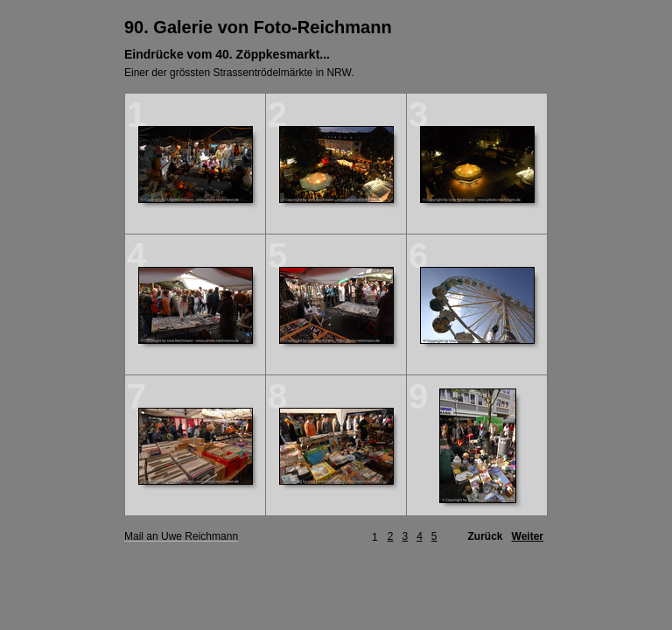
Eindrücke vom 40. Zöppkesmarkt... (227, 54)
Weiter (528, 536)
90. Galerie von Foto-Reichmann (258, 27)
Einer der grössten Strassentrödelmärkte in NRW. (239, 73)
